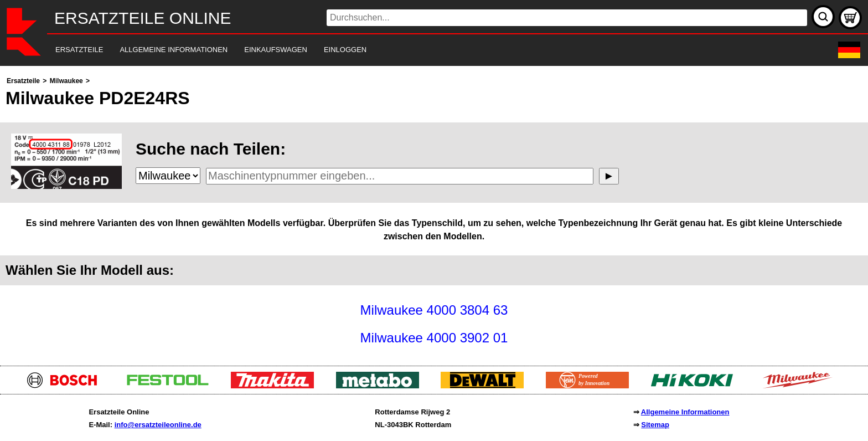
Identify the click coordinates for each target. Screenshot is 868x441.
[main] (434, 213)
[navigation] (419, 50)
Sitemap (655, 425)
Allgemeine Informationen (685, 412)
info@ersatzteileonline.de (158, 425)
